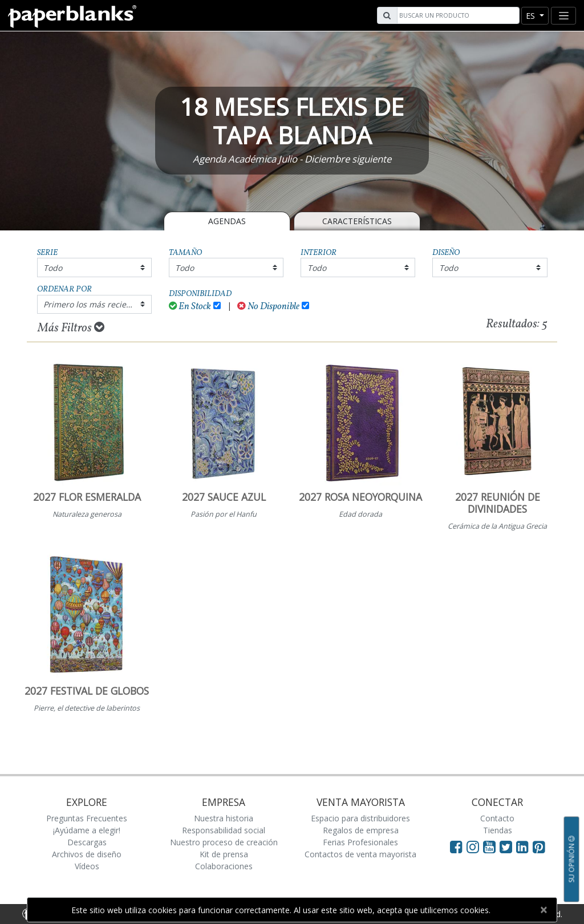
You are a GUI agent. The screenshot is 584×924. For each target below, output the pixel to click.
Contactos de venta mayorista (360, 854)
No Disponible (268, 307)
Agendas (227, 221)
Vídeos (87, 866)
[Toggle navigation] (563, 16)
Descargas (87, 842)
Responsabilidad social (224, 830)
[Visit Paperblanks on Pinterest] (539, 846)
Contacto (497, 818)
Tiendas (498, 830)
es (532, 16)
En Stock (190, 307)
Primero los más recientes (93, 304)
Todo (53, 268)
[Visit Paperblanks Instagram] (473, 846)
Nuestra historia (224, 818)
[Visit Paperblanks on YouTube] (491, 846)
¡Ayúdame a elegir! (87, 830)
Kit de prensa (224, 854)
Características (357, 221)
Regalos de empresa (361, 830)
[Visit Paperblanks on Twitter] (508, 846)
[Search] (457, 15)
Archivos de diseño (87, 854)
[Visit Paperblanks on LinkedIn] (524, 846)
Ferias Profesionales (360, 842)
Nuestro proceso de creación (224, 842)
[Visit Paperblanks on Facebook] (456, 846)
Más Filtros (71, 328)
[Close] (543, 910)
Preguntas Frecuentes (87, 818)
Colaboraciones (224, 866)
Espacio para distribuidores (360, 818)
